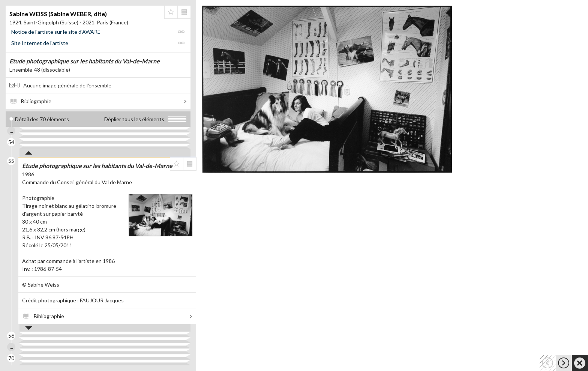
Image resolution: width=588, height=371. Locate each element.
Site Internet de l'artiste (40, 43)
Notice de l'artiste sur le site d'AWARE (56, 32)
